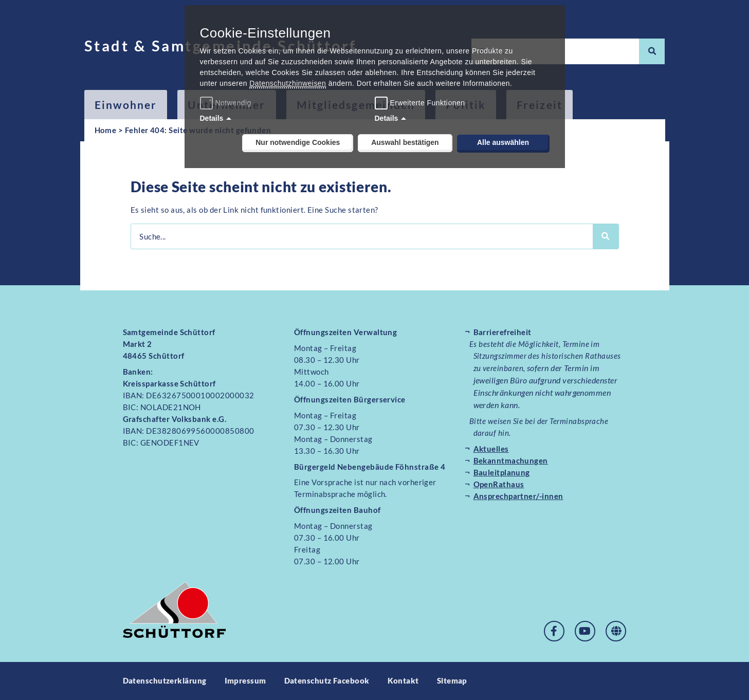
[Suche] (652, 51)
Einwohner (126, 105)
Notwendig (227, 103)
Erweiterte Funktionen (428, 103)
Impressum (245, 680)
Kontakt (403, 680)
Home (106, 130)
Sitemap (452, 680)
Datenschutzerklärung (165, 680)
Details (212, 118)
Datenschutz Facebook (327, 680)
